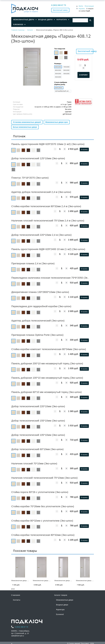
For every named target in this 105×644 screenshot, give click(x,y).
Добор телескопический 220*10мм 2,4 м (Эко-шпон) (41, 235)
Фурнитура (60, 610)
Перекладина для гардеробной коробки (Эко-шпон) (41, 306)
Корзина (82, 9)
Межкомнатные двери (65, 600)
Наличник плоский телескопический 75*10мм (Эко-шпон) (45, 478)
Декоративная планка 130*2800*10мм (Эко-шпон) (40, 292)
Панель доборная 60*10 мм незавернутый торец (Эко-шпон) (47, 392)
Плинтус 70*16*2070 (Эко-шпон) (30, 178)
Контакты (17, 600)
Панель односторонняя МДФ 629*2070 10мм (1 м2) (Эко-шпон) (48, 144)
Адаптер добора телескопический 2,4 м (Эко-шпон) (41, 192)
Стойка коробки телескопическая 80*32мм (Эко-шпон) (43, 535)
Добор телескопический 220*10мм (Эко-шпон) (38, 406)
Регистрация (89, 6)
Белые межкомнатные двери (25, 127)
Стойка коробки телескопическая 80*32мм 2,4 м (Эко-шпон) (46, 206)
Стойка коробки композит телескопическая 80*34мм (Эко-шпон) (49, 349)
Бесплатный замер (60, 10)
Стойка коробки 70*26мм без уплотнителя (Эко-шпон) (43, 506)
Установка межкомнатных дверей (27, 122)
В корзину (84, 150)
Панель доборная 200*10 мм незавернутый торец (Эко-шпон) (47, 363)
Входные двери (62, 605)
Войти (81, 6)
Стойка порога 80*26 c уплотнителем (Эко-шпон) (40, 492)
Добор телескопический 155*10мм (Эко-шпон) (38, 421)
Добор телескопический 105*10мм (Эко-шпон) (38, 435)
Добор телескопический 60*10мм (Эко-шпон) (37, 449)
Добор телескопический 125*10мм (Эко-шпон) (38, 158)
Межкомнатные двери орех (57, 122)
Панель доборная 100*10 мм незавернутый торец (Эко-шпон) (47, 378)
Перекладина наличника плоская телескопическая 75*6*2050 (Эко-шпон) (54, 278)
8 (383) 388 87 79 (59, 5)
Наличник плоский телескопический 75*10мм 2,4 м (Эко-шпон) (48, 221)
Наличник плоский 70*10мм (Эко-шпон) (34, 463)
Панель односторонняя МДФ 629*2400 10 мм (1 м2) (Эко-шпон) (48, 249)
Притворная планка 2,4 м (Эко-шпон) (33, 263)
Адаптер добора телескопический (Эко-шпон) (38, 321)
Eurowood (60, 614)
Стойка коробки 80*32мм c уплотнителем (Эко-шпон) (42, 521)
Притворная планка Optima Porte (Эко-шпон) (37, 335)
